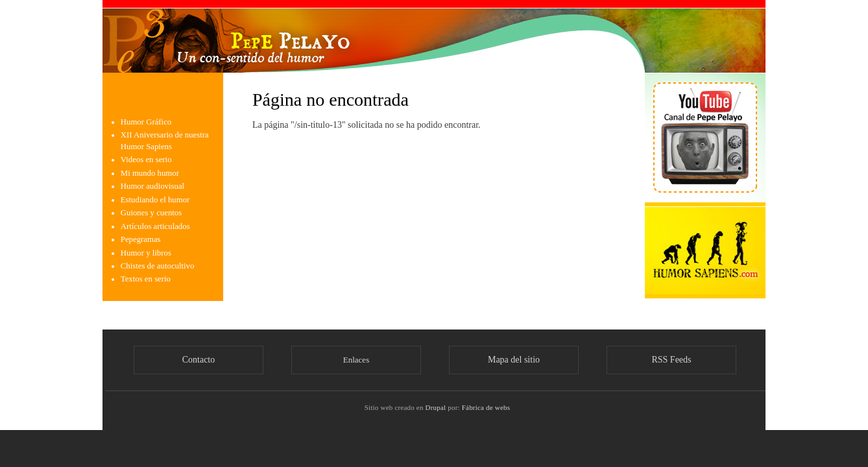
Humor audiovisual (152, 186)
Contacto (199, 360)
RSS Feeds (671, 360)
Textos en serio (146, 279)
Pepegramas (141, 239)
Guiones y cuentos (151, 213)
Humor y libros (146, 253)
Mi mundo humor (150, 173)
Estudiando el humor (155, 200)
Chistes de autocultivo (158, 266)
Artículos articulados (155, 226)
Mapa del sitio (514, 360)
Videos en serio (146, 160)
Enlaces (356, 360)
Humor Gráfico (146, 122)
